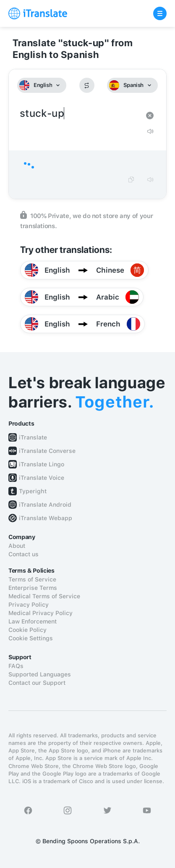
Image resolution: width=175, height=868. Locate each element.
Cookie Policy (27, 630)
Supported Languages (40, 674)
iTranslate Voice (42, 478)
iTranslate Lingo (42, 464)
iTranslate (33, 437)
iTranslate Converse (47, 451)
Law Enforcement (33, 621)
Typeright (33, 491)
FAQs (16, 666)
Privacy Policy (29, 605)
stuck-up (79, 114)
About (17, 546)
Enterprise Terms (33, 588)
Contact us (24, 554)
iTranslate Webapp (46, 518)
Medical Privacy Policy (40, 613)
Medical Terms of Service (44, 596)
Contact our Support (37, 683)
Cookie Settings (31, 638)
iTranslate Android (45, 505)
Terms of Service (32, 579)
